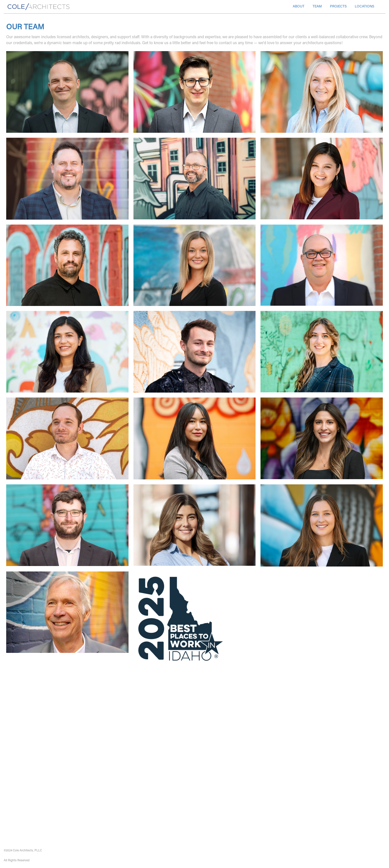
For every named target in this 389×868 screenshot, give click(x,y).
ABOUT (299, 7)
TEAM (317, 7)
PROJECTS (338, 7)
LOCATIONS (364, 7)
